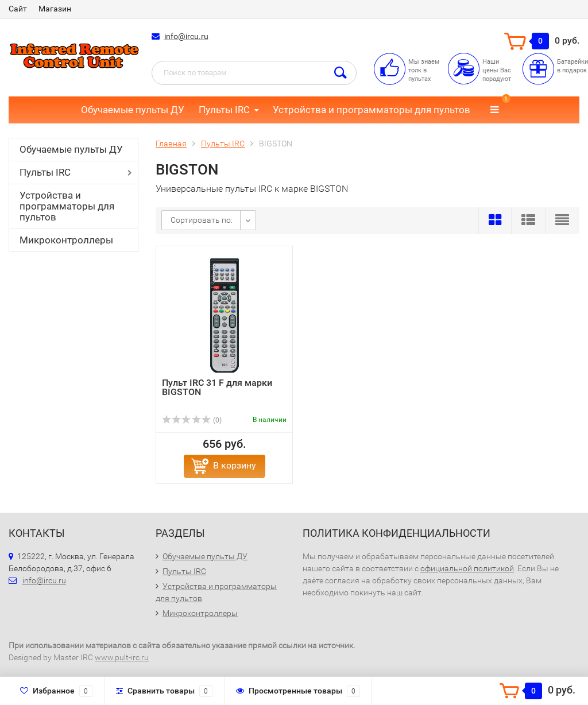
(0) (192, 420)
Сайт (18, 9)
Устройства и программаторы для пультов (372, 110)
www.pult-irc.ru (122, 657)
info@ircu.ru (186, 36)
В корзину (235, 465)
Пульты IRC (224, 110)
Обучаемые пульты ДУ (133, 110)
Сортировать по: (202, 220)
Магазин (55, 9)
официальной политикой (467, 568)
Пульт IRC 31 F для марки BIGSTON (217, 387)
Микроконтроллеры (66, 240)
